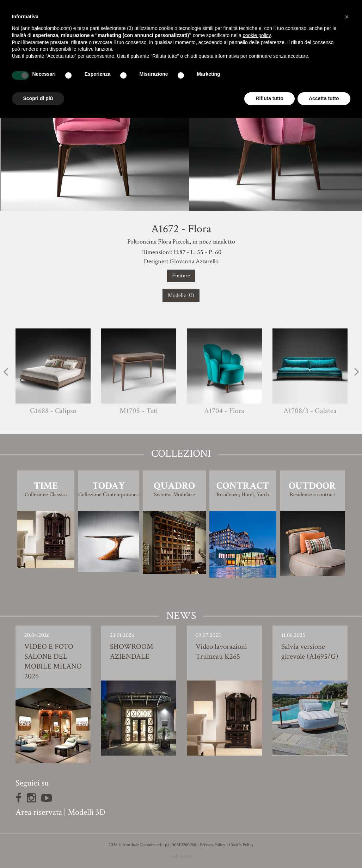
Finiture (181, 276)
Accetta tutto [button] (324, 98)
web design (181, 856)
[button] (347, 17)
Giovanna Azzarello (194, 261)
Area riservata (39, 812)
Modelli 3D (87, 812)
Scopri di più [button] (38, 98)
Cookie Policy (241, 845)
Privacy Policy (213, 845)
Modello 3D (181, 296)
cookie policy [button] (257, 35)
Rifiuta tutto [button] (269, 98)
